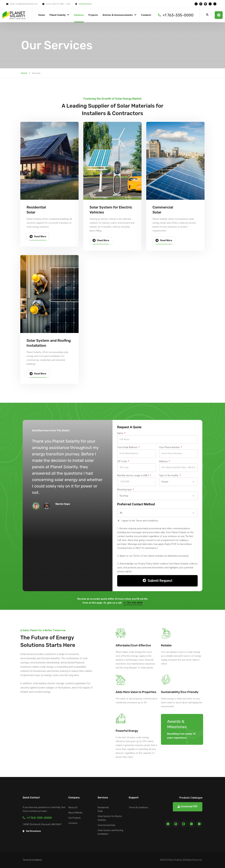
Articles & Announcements (118, 15)
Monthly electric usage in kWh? (133, 475)
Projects (93, 15)
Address (164, 461)
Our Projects (75, 818)
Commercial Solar (106, 825)
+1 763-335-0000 (37, 818)
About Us (73, 807)
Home (42, 15)
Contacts (146, 15)
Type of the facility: (169, 475)
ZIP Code (122, 461)
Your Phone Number (170, 447)
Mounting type (125, 490)
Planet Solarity (58, 15)
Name (121, 433)
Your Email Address (128, 447)
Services (79, 15)
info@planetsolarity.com (27, 4)
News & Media (75, 813)
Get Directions (85, 4)
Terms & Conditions (138, 807)
